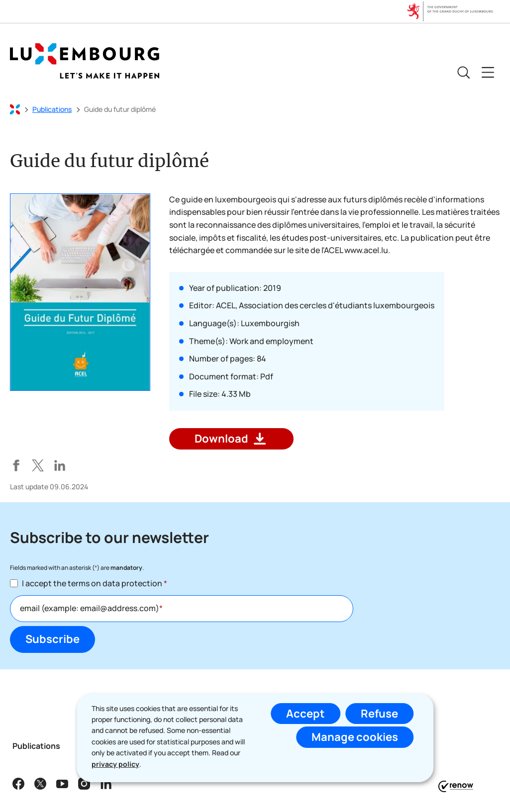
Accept (306, 714)
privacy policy (115, 764)
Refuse (379, 714)
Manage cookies (355, 737)
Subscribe (52, 639)
